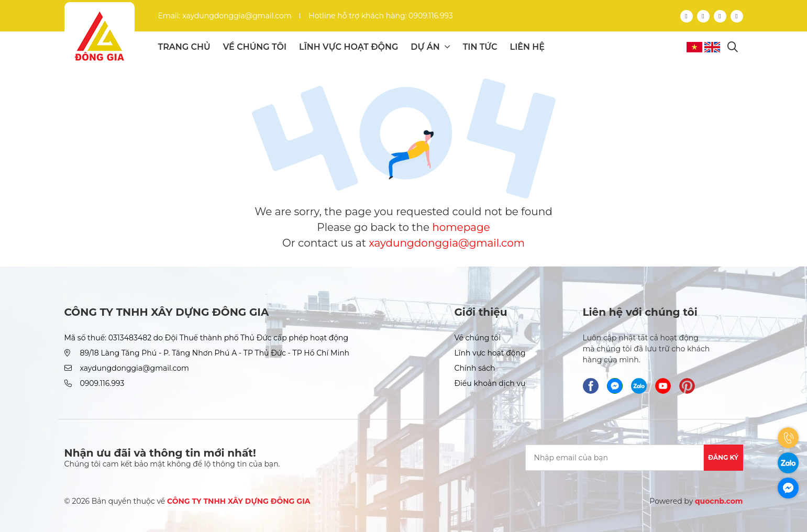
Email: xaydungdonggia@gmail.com (225, 16)
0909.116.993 (102, 383)
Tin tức (480, 47)
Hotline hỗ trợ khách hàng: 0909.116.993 (381, 16)
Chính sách (474, 368)
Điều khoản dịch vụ (490, 383)
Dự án (430, 47)
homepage (461, 227)
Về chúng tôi (255, 47)
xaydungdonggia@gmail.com (447, 243)
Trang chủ (184, 47)
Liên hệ (527, 47)
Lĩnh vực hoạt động (349, 47)
